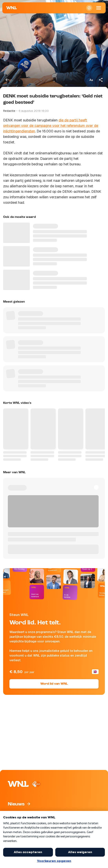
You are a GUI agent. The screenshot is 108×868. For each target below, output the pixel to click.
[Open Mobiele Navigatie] (99, 8)
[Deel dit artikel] (101, 80)
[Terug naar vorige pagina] (7, 80)
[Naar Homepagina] (12, 8)
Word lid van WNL (54, 684)
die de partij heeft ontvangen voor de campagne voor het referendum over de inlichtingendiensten (51, 126)
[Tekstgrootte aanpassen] (91, 80)
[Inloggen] (89, 8)
